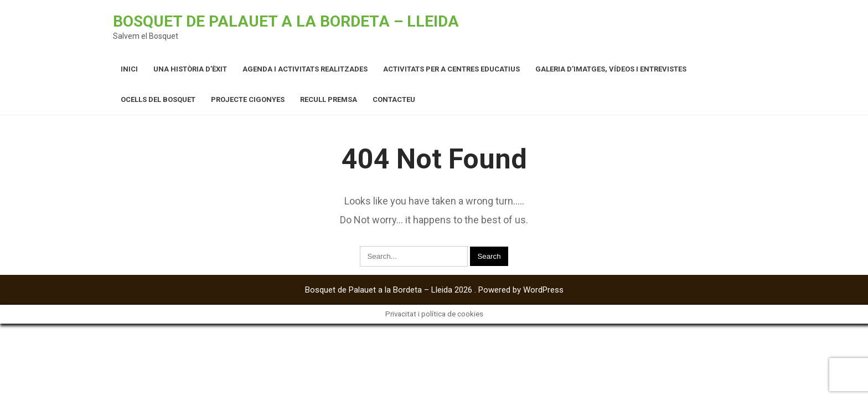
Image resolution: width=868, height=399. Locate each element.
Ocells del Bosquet (158, 99)
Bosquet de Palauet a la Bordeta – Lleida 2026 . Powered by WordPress (434, 290)
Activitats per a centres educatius (451, 69)
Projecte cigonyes (248, 99)
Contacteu (394, 99)
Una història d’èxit (190, 69)
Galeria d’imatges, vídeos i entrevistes (611, 69)
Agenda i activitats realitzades (305, 69)
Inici (129, 69)
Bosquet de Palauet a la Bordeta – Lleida (286, 21)
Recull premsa (329, 99)
